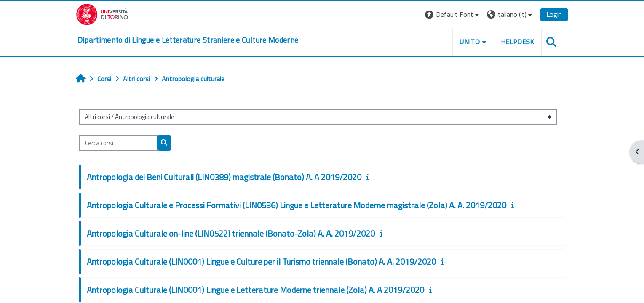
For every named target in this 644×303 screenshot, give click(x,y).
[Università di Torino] (102, 13)
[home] (188, 40)
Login (554, 14)
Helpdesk (518, 42)
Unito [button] (470, 42)
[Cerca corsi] (118, 143)
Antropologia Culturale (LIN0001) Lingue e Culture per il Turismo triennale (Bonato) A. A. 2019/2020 (261, 262)
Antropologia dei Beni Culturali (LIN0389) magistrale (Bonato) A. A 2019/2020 (224, 177)
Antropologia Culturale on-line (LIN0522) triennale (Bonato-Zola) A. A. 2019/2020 (231, 233)
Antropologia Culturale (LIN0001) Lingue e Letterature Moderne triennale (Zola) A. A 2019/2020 (255, 290)
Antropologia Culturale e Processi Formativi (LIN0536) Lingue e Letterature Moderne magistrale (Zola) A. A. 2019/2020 (297, 205)
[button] (453, 15)
